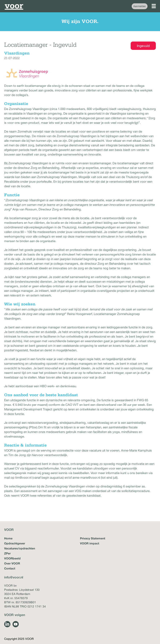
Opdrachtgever (15, 543)
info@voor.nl (14, 577)
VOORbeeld (12, 558)
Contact (10, 568)
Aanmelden (140, 6)
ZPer (7, 553)
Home (8, 538)
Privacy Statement (93, 538)
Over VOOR (12, 563)
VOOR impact (90, 543)
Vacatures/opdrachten (20, 548)
